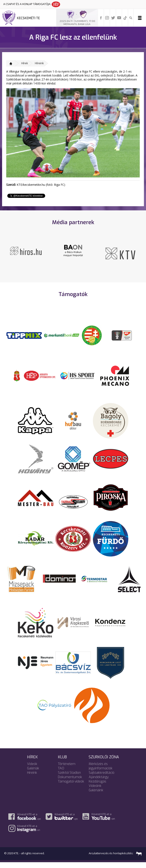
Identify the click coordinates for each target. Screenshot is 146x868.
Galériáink (96, 796)
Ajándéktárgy (99, 783)
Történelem (67, 769)
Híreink (39, 63)
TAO (61, 774)
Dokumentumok (70, 783)
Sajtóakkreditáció (102, 778)
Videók (32, 769)
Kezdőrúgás (97, 787)
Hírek (25, 63)
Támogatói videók (71, 787)
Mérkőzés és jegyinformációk (101, 772)
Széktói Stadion (69, 778)
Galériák (33, 774)
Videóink (95, 791)
